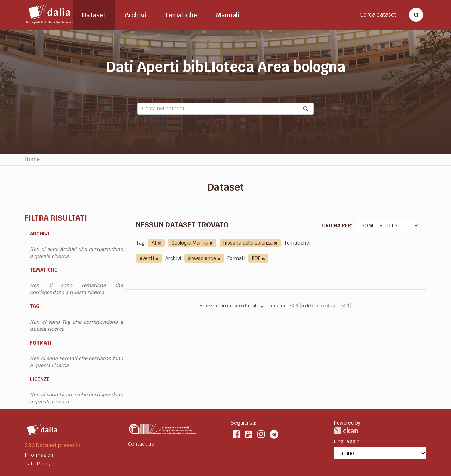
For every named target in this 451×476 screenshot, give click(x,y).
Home (32, 159)
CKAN (346, 431)
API (295, 306)
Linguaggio (347, 441)
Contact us (141, 444)
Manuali (228, 15)
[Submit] (306, 109)
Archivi (135, 15)
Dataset (94, 15)
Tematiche (181, 15)
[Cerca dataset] (414, 15)
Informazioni (39, 455)
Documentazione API (330, 306)
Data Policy (38, 464)
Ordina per (336, 225)
